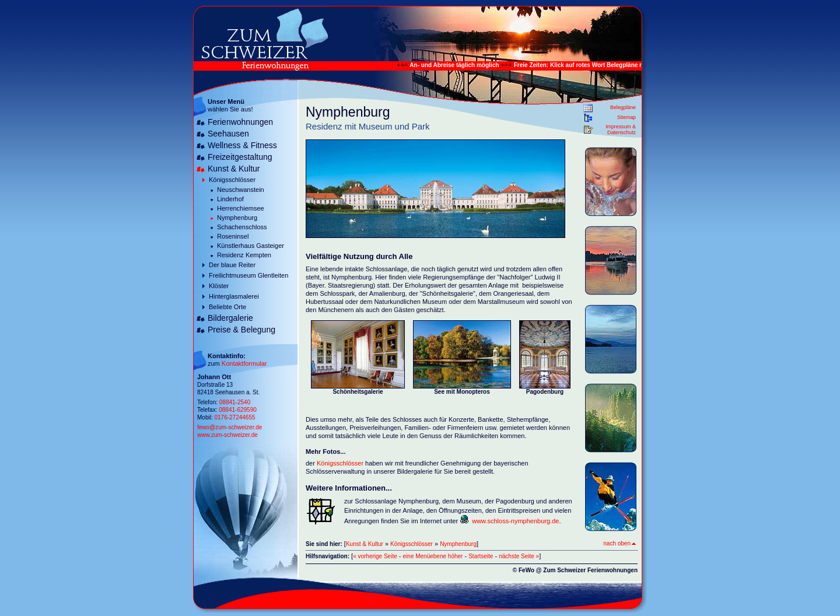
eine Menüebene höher (433, 556)
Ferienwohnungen (240, 122)
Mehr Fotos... (325, 452)
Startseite (481, 556)
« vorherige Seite (375, 556)
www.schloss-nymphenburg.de (515, 521)
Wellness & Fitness (242, 145)
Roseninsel (233, 236)
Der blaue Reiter (232, 265)
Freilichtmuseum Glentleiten (249, 275)
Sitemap (626, 117)
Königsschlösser (232, 180)
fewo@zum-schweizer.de (230, 427)
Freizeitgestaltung (240, 157)
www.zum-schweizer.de (228, 435)
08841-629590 (238, 410)
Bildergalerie (230, 318)
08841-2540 (235, 402)
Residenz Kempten (244, 255)
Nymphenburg (237, 218)
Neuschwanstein (241, 190)
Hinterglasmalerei (234, 296)
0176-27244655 (235, 417)
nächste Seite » (519, 556)
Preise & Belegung (242, 330)
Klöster (219, 286)
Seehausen (228, 134)
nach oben (619, 543)
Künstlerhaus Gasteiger (251, 246)
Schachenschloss (242, 227)
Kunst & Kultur (234, 169)
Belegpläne (623, 107)
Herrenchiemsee (241, 208)
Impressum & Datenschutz (621, 129)
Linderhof (230, 199)
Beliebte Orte (228, 307)
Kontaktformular (244, 363)
